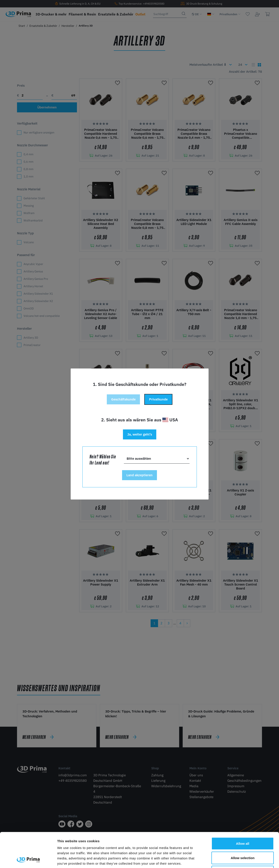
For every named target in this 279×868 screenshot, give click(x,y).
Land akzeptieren (139, 475)
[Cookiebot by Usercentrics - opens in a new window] (28, 860)
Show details (229, 859)
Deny (243, 839)
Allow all (243, 811)
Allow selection (242, 825)
